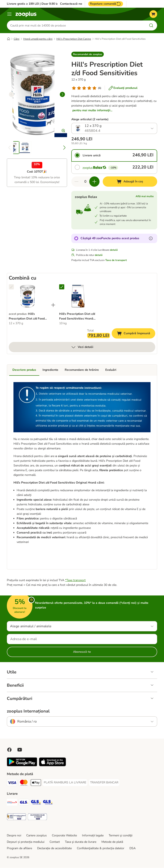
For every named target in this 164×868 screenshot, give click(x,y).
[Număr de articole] (85, 182)
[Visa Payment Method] (12, 784)
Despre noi (14, 836)
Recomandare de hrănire (82, 370)
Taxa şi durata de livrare (81, 842)
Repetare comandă (106, 4)
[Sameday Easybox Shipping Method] (12, 803)
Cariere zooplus (37, 836)
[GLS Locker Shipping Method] (36, 803)
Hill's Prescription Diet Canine (74, 39)
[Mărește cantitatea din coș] (94, 182)
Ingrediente (50, 370)
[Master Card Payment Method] (24, 784)
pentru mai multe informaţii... (92, 111)
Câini (17, 39)
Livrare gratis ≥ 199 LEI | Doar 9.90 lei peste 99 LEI (42, 4)
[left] (12, 95)
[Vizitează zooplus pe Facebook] (9, 750)
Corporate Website (64, 836)
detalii (114, 250)
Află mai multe (145, 196)
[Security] (16, 818)
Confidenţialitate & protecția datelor (101, 848)
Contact (55, 842)
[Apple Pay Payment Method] (36, 784)
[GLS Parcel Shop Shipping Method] (48, 803)
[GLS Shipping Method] (24, 803)
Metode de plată (112, 842)
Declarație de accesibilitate (54, 848)
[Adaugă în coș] (130, 182)
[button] (88, 54)
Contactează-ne (71, 4)
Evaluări (111, 370)
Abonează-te (82, 652)
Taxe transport (76, 580)
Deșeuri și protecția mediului (26, 842)
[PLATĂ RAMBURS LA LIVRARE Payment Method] (65, 783)
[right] (62, 95)
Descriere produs (24, 370)
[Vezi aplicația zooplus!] (22, 766)
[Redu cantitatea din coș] (76, 182)
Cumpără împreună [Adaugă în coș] (136, 334)
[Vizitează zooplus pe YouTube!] (20, 750)
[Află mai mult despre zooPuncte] (151, 239)
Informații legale (93, 836)
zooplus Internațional (28, 711)
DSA (133, 848)
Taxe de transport (116, 260)
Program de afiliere (19, 848)
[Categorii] (9, 14)
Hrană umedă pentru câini (38, 39)
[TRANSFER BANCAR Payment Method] (104, 783)
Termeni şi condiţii (121, 836)
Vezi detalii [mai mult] (82, 347)
